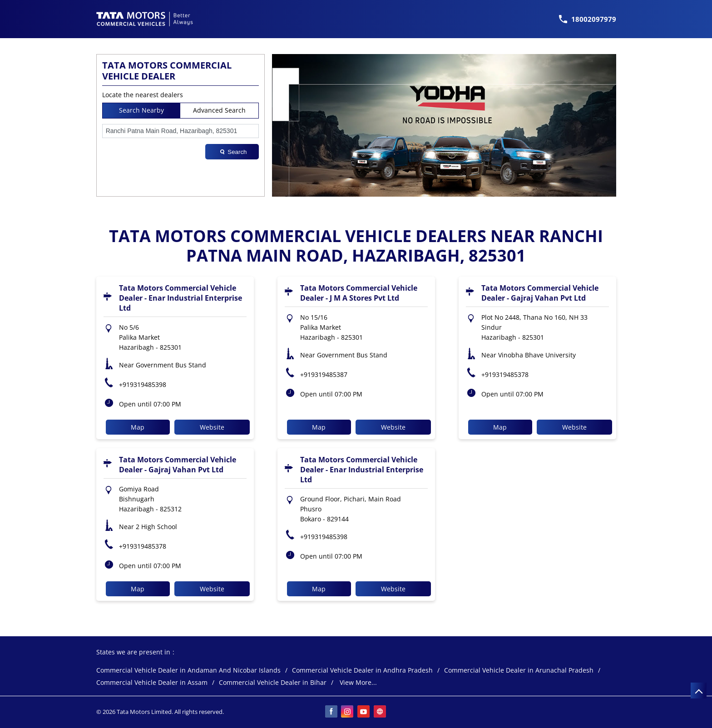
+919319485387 (324, 374)
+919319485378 (505, 374)
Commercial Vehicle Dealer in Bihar (273, 683)
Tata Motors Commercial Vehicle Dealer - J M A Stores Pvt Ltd (359, 293)
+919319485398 (143, 384)
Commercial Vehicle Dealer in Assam (152, 683)
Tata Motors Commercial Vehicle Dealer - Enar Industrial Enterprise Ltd (180, 298)
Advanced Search (219, 110)
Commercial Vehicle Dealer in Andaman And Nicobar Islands (188, 671)
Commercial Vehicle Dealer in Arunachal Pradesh (519, 671)
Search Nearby (141, 110)
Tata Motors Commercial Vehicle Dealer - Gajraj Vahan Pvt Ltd (540, 293)
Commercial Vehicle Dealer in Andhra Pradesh (362, 671)
